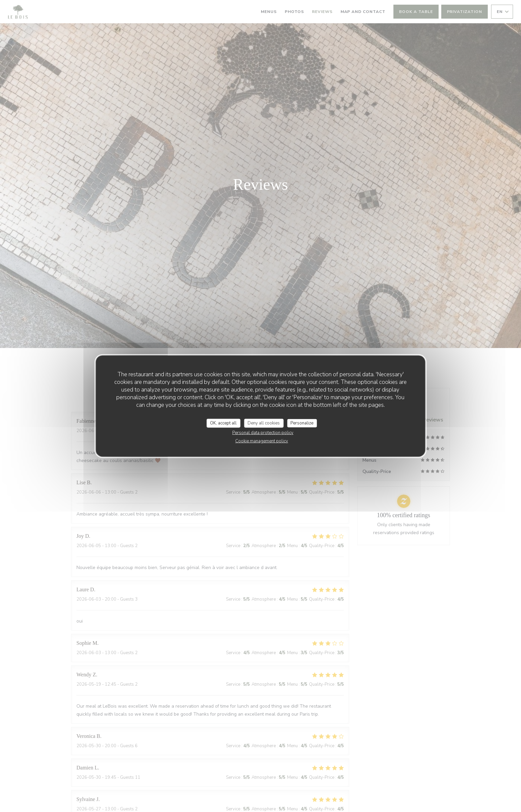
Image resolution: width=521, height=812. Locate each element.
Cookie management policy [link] (262, 441)
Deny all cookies (264, 423)
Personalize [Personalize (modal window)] (302, 423)
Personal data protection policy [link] (263, 433)
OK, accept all (223, 423)
